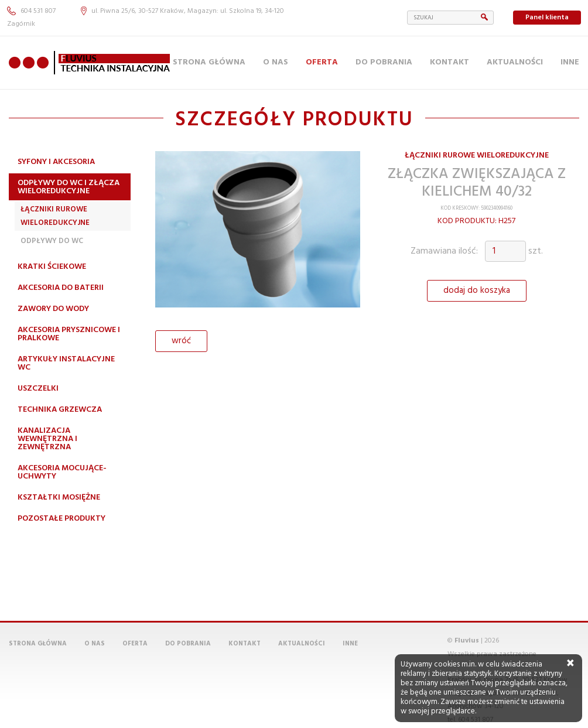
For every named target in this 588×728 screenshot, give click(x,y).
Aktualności (515, 62)
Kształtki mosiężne (59, 498)
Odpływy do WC (52, 241)
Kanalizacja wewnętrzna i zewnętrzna (47, 439)
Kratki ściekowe (52, 267)
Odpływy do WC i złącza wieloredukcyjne (69, 187)
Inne (570, 62)
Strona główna (209, 62)
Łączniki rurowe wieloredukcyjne (55, 216)
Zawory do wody (53, 309)
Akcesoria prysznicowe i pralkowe (69, 334)
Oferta (322, 62)
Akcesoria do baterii (61, 288)
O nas (276, 62)
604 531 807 (31, 11)
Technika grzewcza (60, 410)
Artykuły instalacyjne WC (66, 363)
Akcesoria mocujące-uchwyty (62, 472)
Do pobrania (384, 62)
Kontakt (449, 62)
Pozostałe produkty (61, 519)
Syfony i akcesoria (56, 162)
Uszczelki (38, 389)
